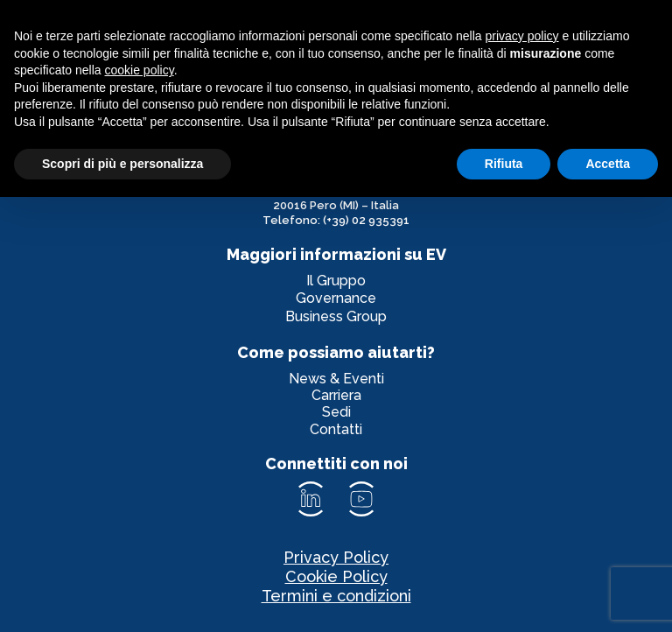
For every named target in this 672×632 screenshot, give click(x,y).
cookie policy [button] (140, 70)
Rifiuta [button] (504, 164)
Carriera (336, 395)
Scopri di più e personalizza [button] (122, 164)
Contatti (336, 429)
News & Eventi (336, 379)
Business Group (336, 316)
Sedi (336, 412)
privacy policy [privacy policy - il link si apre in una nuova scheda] (522, 36)
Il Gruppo (336, 281)
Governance (336, 298)
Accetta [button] (608, 164)
